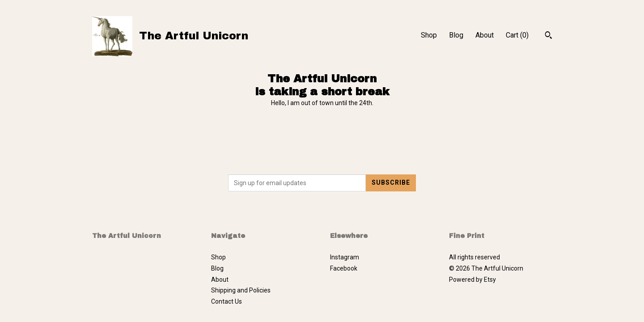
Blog (456, 35)
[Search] (549, 36)
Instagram (345, 257)
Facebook (344, 268)
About (485, 35)
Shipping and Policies (241, 290)
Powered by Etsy (472, 280)
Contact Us (227, 301)
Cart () (517, 35)
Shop (429, 35)
